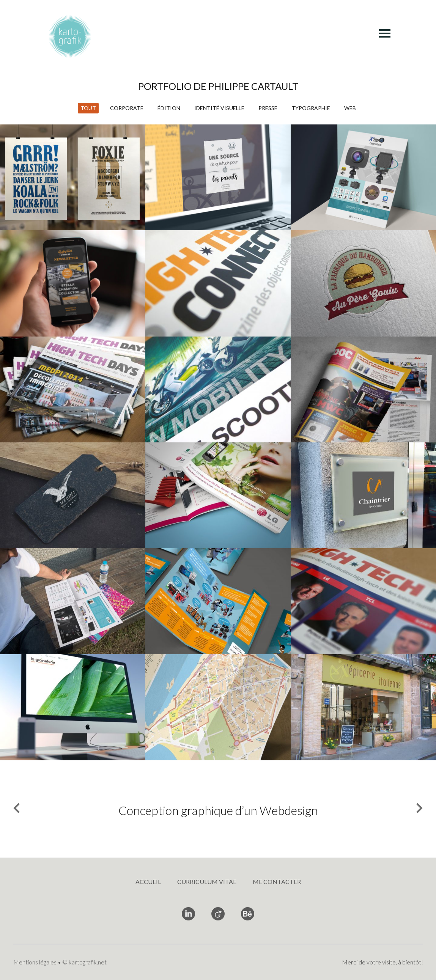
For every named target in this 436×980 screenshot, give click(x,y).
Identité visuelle (219, 108)
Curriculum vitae (207, 882)
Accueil (148, 882)
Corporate (127, 108)
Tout (88, 108)
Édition (169, 108)
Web (350, 108)
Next (416, 810)
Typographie (311, 108)
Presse (268, 108)
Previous (20, 810)
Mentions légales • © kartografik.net (60, 962)
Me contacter (277, 882)
